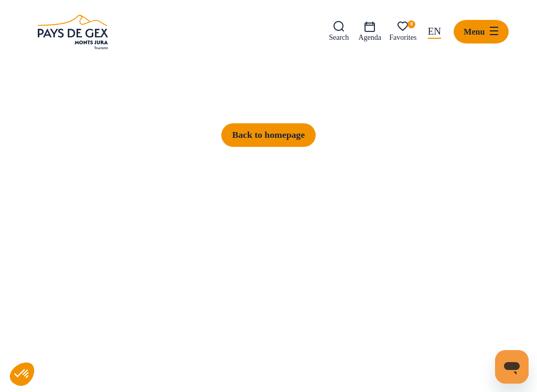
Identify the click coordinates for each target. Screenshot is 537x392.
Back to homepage (269, 308)
